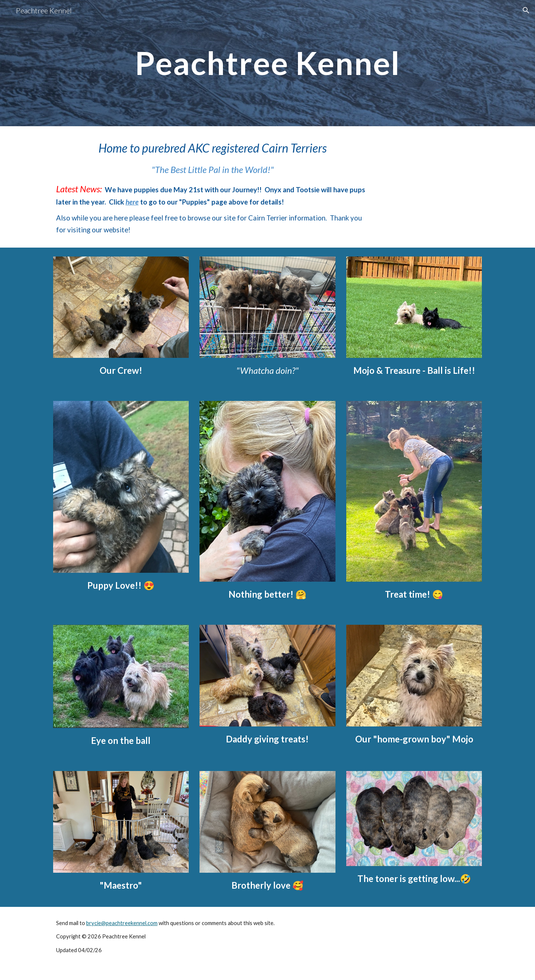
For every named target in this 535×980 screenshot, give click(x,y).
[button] (526, 10)
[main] (267, 63)
